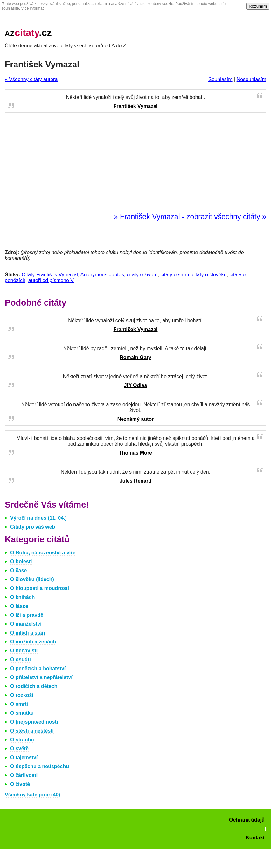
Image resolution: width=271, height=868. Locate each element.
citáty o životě (142, 275)
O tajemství (24, 757)
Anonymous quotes (102, 275)
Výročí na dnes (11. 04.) (38, 518)
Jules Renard (135, 481)
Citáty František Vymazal (50, 275)
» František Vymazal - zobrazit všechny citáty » (190, 217)
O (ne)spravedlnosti (34, 722)
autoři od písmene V (51, 280)
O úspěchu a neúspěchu (40, 766)
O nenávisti (24, 651)
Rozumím (258, 6)
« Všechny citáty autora (31, 79)
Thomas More (135, 453)
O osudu (21, 660)
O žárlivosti (24, 775)
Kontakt (255, 838)
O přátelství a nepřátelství (41, 677)
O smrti (19, 704)
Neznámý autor (136, 419)
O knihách (22, 597)
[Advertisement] (135, 163)
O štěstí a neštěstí (32, 731)
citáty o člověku (209, 275)
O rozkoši (22, 695)
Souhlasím (220, 79)
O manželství (26, 624)
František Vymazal (135, 106)
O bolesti (21, 562)
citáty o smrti (175, 275)
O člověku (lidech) (32, 579)
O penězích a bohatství (38, 668)
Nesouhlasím (251, 79)
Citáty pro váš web (33, 527)
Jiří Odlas (136, 385)
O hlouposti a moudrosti (40, 588)
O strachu (22, 740)
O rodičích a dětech (34, 686)
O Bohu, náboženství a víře (43, 553)
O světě (19, 749)
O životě (20, 784)
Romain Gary (135, 357)
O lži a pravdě (27, 615)
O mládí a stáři (28, 633)
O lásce (19, 606)
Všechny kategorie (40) (32, 795)
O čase (18, 570)
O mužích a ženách (33, 642)
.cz (28, 33)
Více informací (33, 8)
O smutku (22, 713)
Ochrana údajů (247, 820)
